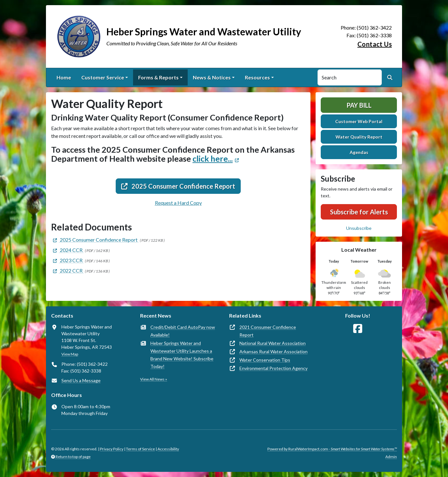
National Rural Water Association (273, 343)
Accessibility (168, 449)
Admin (391, 457)
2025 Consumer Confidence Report (178, 186)
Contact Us (375, 44)
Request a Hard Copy (178, 203)
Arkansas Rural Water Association (273, 351)
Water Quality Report (359, 137)
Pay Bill (359, 105)
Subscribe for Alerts (359, 212)
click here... (213, 158)
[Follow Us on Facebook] (358, 329)
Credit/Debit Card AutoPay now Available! (183, 331)
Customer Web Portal (359, 121)
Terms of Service (140, 449)
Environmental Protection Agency (273, 368)
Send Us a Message (81, 380)
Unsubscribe (359, 228)
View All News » (154, 379)
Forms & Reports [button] (158, 77)
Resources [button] (257, 77)
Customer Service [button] (103, 77)
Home (64, 77)
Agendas (359, 152)
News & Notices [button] (212, 77)
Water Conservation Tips (265, 360)
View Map (70, 354)
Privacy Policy (112, 449)
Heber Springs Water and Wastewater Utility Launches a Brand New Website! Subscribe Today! (182, 355)
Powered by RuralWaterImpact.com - (332, 449)
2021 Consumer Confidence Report (268, 331)
